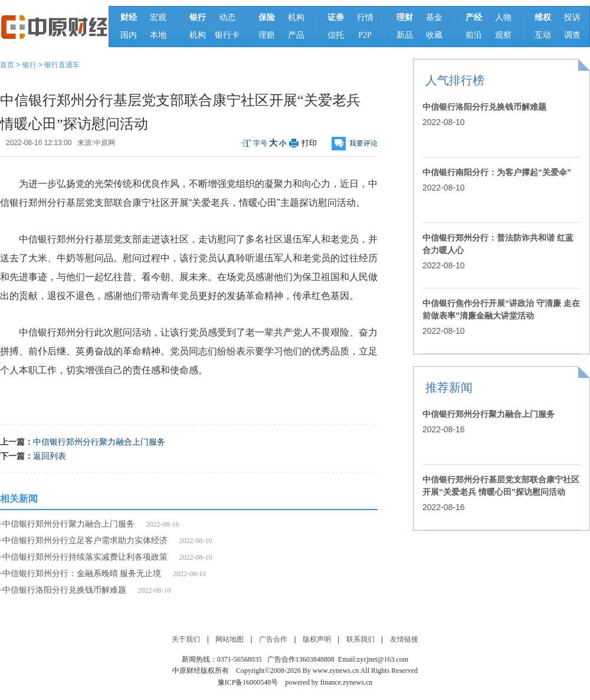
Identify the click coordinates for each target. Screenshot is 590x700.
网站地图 (230, 639)
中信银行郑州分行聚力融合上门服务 (99, 442)
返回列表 (50, 456)
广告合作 (273, 639)
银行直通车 (62, 65)
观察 (503, 35)
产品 (296, 35)
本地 (158, 35)
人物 (503, 17)
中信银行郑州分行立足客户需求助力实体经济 (85, 540)
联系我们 (360, 639)
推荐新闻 (449, 387)
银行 (29, 65)
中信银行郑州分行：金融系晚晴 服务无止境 (82, 574)
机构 (198, 35)
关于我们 (186, 639)
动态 (227, 17)
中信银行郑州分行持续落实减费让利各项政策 (85, 557)
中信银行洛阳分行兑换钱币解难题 (64, 590)
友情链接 (404, 639)
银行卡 (227, 35)
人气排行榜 (455, 80)
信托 (336, 35)
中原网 (104, 143)
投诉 (572, 17)
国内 (129, 35)
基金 (434, 17)
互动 (543, 35)
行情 (365, 17)
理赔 (267, 35)
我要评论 (363, 143)
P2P (365, 35)
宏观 (158, 17)
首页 (7, 65)
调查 (572, 35)
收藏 (434, 35)
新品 (405, 35)
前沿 (474, 35)
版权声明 (317, 639)
